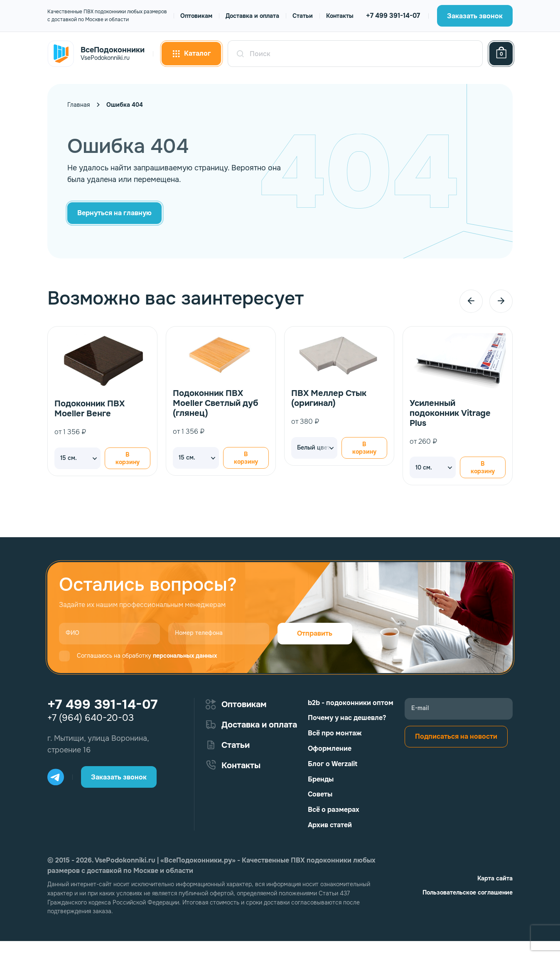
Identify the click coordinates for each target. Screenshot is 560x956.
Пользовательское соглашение (468, 892)
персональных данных (185, 656)
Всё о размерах (334, 810)
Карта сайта (495, 878)
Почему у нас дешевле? (347, 718)
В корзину (128, 458)
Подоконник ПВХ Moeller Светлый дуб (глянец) (216, 403)
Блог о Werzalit (333, 764)
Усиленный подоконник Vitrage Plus (450, 413)
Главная (79, 105)
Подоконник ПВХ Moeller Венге (90, 409)
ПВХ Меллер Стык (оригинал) (329, 398)
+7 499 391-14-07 (393, 16)
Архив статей (330, 825)
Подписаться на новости (456, 736)
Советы (320, 794)
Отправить (315, 633)
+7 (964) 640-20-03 (91, 718)
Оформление (330, 748)
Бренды (321, 779)
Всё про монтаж (335, 733)
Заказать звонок (475, 16)
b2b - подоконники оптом (351, 703)
